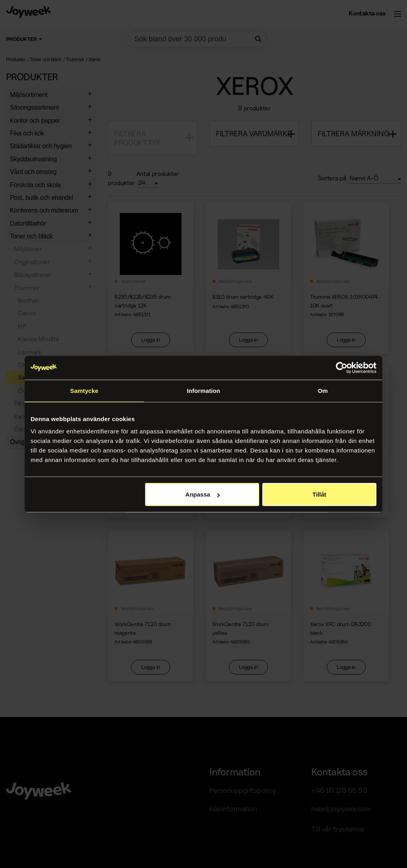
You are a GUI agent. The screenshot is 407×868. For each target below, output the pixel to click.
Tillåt (319, 494)
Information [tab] (203, 390)
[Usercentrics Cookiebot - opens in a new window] (342, 367)
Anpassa (203, 494)
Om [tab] (323, 390)
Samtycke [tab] (84, 390)
